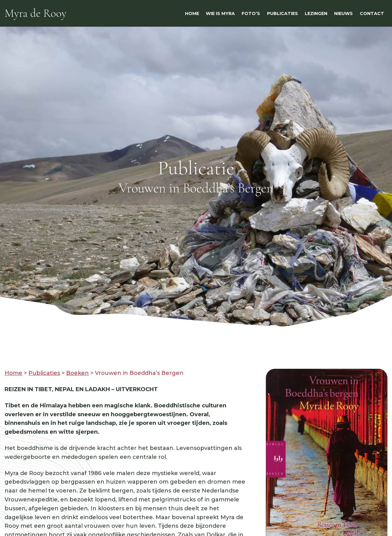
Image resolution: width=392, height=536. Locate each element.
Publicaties (44, 373)
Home (13, 373)
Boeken (77, 373)
